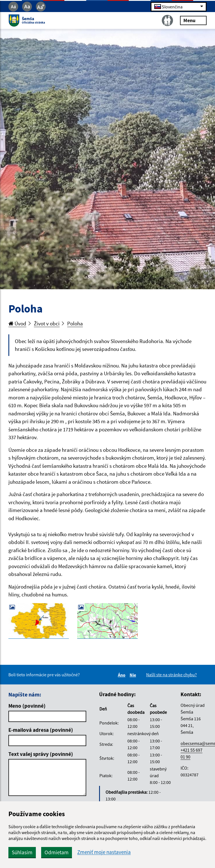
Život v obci (47, 323)
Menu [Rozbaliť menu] (193, 20)
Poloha (75, 323)
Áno (122, 675)
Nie (134, 675)
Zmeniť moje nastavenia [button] (104, 852)
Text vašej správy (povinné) (41, 754)
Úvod (17, 323)
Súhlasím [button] (22, 852)
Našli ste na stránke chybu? (171, 675)
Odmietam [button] (57, 852)
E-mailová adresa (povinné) (41, 730)
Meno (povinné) (27, 706)
